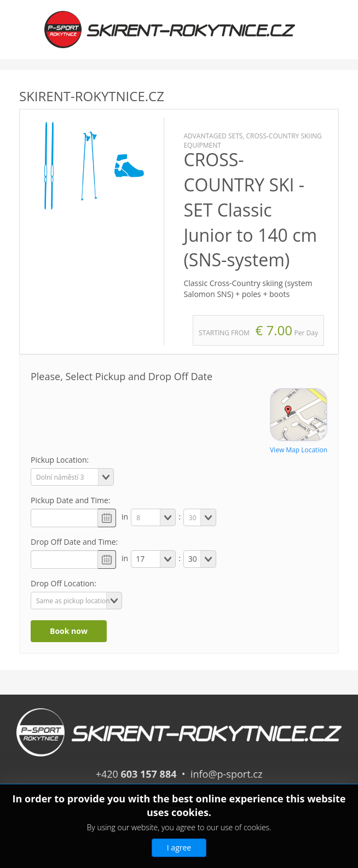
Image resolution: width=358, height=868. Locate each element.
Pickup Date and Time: (71, 500)
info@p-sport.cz (226, 774)
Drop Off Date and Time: (74, 542)
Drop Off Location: (63, 583)
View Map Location (299, 450)
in (125, 517)
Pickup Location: (60, 460)
